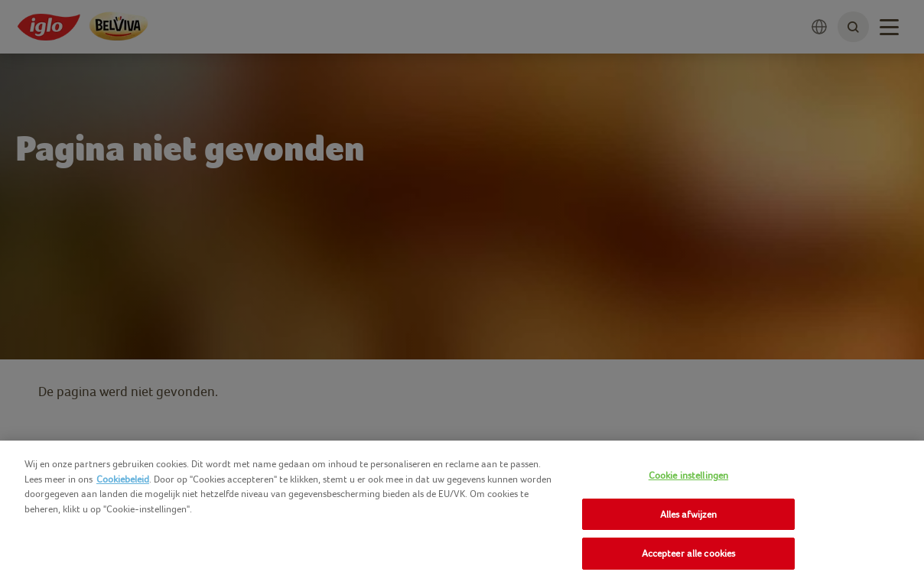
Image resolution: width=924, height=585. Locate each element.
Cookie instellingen (688, 475)
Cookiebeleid (123, 479)
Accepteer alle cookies (689, 553)
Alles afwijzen (689, 514)
